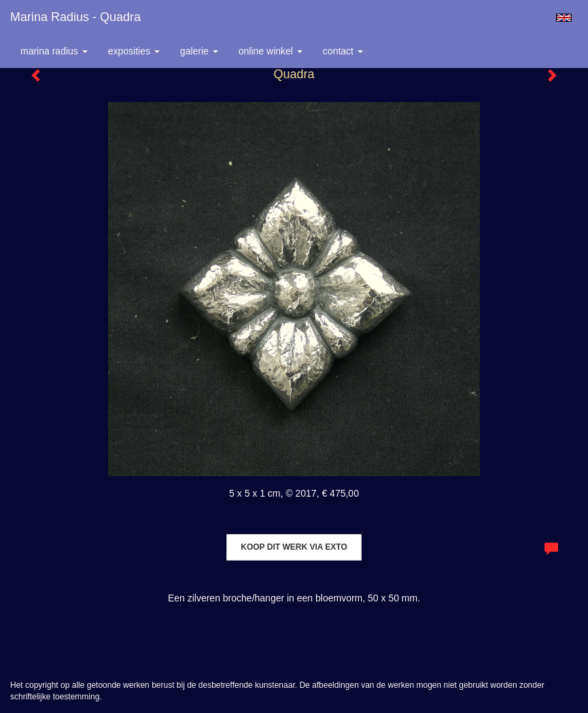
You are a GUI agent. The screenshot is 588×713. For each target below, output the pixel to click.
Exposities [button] (134, 51)
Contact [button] (343, 51)
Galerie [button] (199, 51)
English (564, 18)
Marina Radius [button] (54, 51)
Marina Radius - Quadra (75, 17)
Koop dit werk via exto (294, 547)
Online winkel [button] (271, 51)
